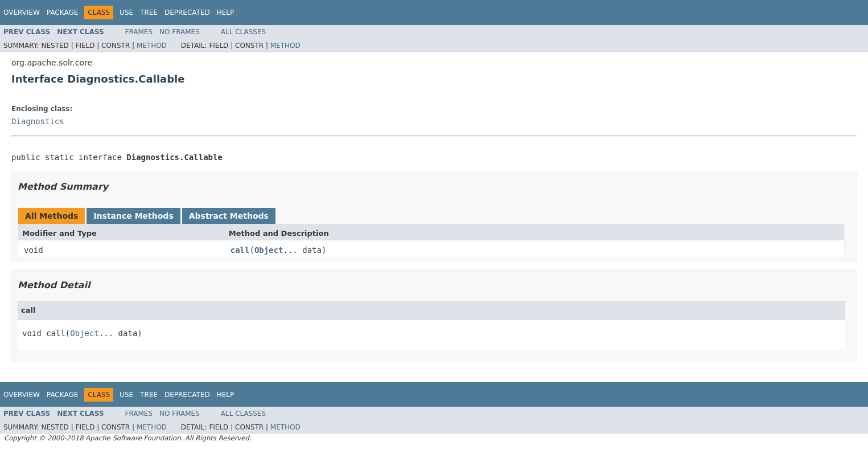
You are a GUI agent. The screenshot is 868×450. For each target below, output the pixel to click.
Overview (22, 13)
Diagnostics (38, 121)
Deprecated (187, 13)
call (240, 250)
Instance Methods (133, 216)
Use (126, 13)
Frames (139, 32)
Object (269, 250)
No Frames (180, 32)
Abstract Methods (229, 216)
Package (62, 13)
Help (226, 13)
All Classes (243, 32)
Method (152, 46)
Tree (149, 13)
